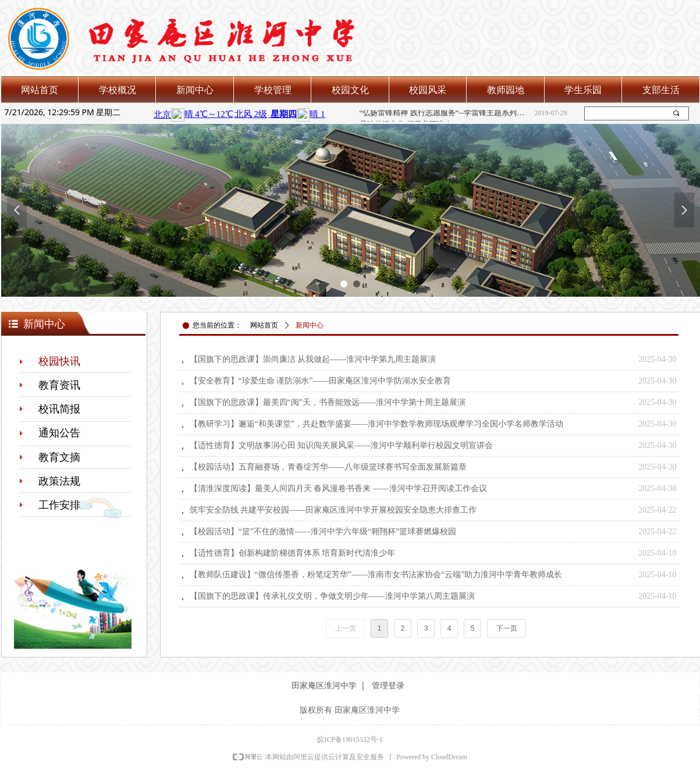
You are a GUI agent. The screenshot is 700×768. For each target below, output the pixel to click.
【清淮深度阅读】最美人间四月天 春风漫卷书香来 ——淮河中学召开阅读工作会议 (338, 488)
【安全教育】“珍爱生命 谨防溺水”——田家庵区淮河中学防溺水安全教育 (321, 381)
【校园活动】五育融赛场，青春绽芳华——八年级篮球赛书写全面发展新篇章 (328, 467)
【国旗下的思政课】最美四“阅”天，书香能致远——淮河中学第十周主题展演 (328, 402)
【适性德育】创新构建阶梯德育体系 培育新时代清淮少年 (293, 553)
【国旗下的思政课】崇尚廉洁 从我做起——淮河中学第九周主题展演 (313, 359)
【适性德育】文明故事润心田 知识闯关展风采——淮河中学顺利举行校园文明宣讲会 (342, 445)
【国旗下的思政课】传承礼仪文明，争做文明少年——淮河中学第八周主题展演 (332, 596)
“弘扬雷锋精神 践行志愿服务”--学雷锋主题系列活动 (445, 113)
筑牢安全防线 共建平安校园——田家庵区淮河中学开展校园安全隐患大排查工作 (333, 510)
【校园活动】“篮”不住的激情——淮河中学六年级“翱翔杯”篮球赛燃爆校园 (323, 531)
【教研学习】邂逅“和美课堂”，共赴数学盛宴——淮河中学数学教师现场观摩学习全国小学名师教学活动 (376, 424)
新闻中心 (310, 325)
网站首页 (264, 325)
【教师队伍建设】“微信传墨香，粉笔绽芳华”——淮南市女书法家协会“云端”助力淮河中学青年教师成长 (376, 575)
